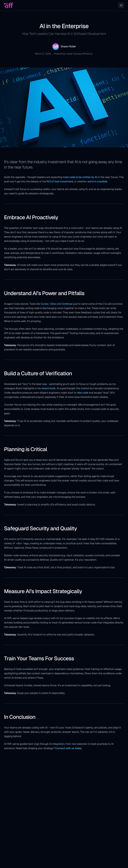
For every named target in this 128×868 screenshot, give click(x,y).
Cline (53, 304)
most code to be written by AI (80, 177)
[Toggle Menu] (121, 5)
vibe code (83, 393)
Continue (67, 304)
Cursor (45, 304)
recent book (48, 388)
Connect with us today (68, 748)
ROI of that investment (60, 181)
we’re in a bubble (97, 181)
